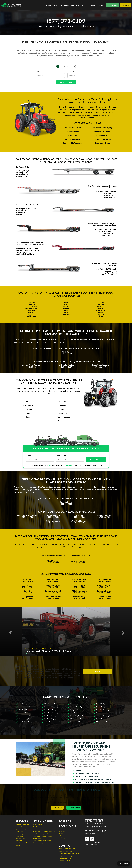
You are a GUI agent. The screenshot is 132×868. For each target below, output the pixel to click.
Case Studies (37, 827)
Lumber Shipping (76, 704)
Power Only (19, 834)
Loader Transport (102, 707)
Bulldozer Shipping (50, 719)
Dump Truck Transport (78, 710)
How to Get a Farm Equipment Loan (44, 831)
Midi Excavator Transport (104, 722)
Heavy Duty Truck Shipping (79, 716)
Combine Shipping (24, 704)
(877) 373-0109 (113, 5)
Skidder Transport (102, 719)
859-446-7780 (67, 851)
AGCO (29, 402)
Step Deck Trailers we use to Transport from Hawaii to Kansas (102, 187)
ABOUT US (58, 5)
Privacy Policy (103, 843)
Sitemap (95, 845)
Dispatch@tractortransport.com (69, 853)
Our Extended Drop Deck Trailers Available (31, 205)
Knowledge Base (38, 825)
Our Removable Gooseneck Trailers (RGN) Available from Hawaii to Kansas (101, 225)
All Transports (63, 838)
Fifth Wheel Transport (25, 710)
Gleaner (29, 421)
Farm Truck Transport (51, 710)
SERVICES (49, 5)
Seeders (66, 308)
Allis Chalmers (29, 406)
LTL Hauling (19, 831)
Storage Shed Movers (103, 713)
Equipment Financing (65, 856)
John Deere (63, 402)
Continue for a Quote (66, 82)
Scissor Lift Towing (76, 707)
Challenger (29, 413)
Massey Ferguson (63, 417)
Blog (34, 829)
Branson (29, 409)
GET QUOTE (96, 459)
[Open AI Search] (124, 864)
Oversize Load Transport (26, 722)
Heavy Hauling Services (26, 719)
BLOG (93, 5)
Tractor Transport (24, 707)
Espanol (18, 845)
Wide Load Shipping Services (105, 716)
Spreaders (31, 314)
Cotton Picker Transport (52, 722)
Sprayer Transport (24, 716)
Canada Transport (21, 843)
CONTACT (101, 5)
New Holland (63, 421)
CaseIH (29, 417)
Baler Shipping (101, 704)
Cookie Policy (88, 845)
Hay (60, 836)
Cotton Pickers (31, 307)
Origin (37, 72)
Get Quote (125, 5)
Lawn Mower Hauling (51, 707)
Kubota (63, 406)
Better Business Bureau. (90, 110)
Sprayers (101, 307)
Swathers (31, 310)
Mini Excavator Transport (78, 719)
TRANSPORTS (69, 5)
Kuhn (63, 409)
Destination (71, 72)
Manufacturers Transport (52, 704)
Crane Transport (75, 713)
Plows (66, 303)
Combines (31, 305)
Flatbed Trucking (21, 829)
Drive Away (19, 836)
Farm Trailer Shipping (51, 713)
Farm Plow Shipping (102, 710)
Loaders (31, 312)
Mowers (101, 305)
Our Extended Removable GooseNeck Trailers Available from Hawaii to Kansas (30, 244)
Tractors (31, 303)
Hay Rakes (66, 314)
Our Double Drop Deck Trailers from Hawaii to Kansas (101, 264)
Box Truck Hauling (50, 716)
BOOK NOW (98, 671)
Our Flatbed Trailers (23, 167)
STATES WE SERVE (82, 5)
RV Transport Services (77, 722)
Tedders (101, 303)
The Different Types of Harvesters (44, 834)
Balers (101, 312)
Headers (66, 312)
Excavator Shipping (24, 713)
